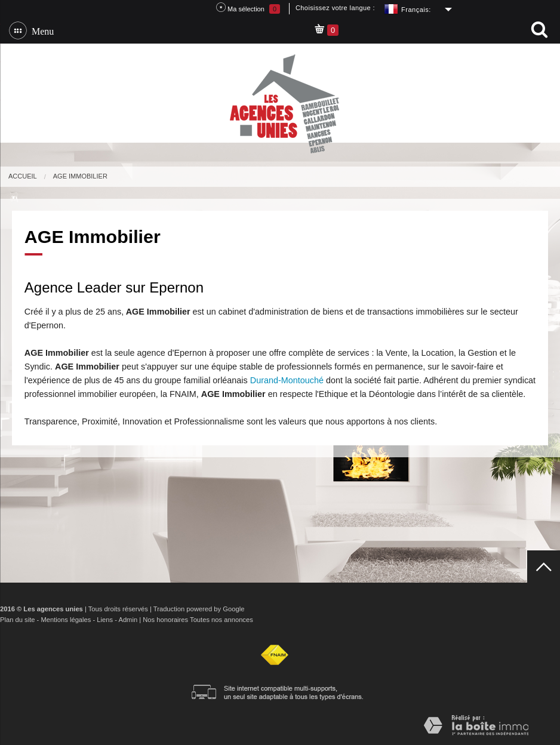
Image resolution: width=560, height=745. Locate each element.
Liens (105, 620)
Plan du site (17, 620)
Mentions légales (66, 620)
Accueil (23, 176)
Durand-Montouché (287, 380)
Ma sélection (248, 8)
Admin (128, 620)
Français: (416, 10)
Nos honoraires (165, 620)
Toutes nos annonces (221, 620)
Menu (40, 30)
